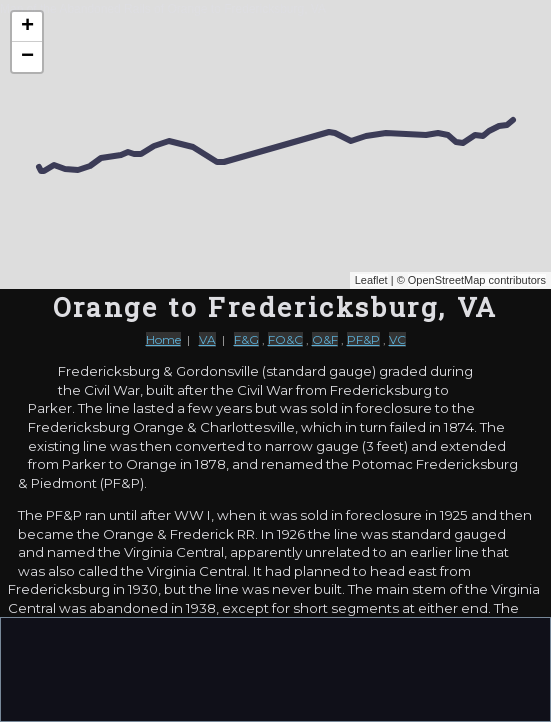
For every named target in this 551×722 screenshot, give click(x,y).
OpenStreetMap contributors (477, 280)
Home (163, 339)
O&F (325, 339)
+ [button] (27, 27)
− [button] (27, 57)
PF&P (363, 339)
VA (207, 339)
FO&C (285, 339)
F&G (246, 339)
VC (397, 339)
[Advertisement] (276, 668)
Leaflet (371, 280)
